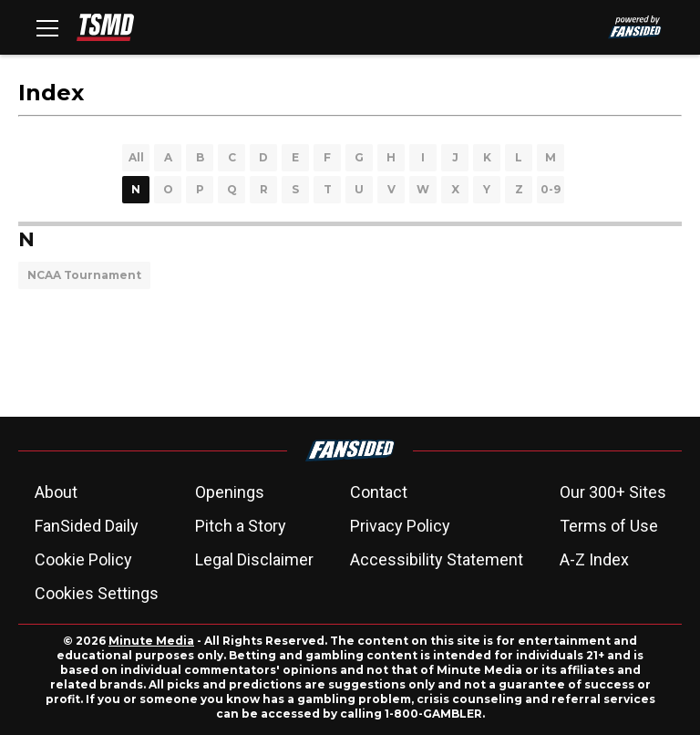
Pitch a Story (241, 526)
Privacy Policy (400, 526)
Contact (379, 492)
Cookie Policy (83, 559)
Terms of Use (609, 526)
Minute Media (151, 641)
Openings (230, 492)
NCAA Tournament (84, 275)
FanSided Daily (87, 526)
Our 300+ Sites (613, 492)
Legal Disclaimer (254, 559)
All (136, 157)
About (56, 492)
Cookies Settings (97, 593)
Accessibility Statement (437, 559)
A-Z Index (594, 559)
